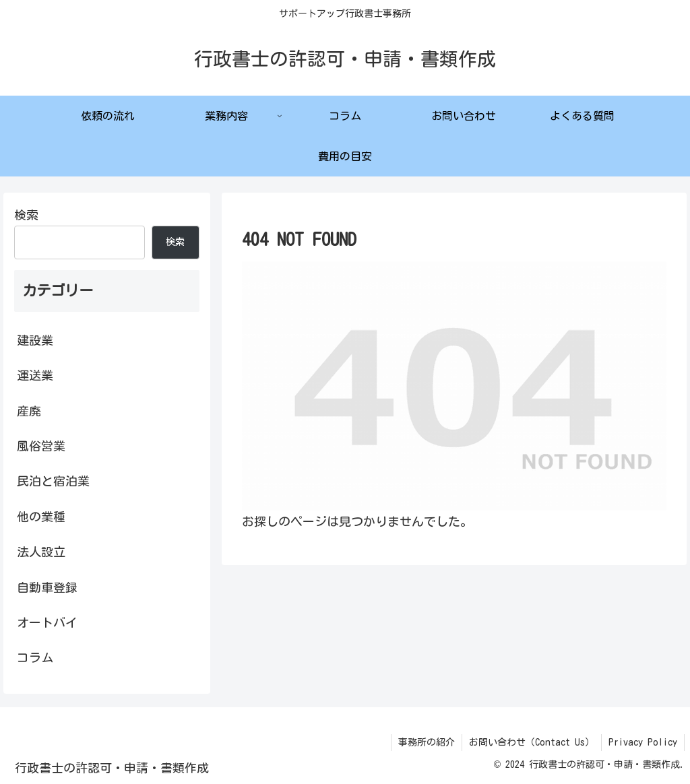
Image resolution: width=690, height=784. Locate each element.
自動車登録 (47, 587)
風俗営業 (41, 446)
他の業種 (41, 517)
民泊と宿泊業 (53, 481)
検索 (26, 215)
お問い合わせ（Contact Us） (532, 742)
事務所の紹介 (427, 742)
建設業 (35, 340)
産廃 (29, 411)
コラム (35, 657)
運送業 (35, 375)
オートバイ (47, 622)
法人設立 (41, 552)
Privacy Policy (643, 742)
